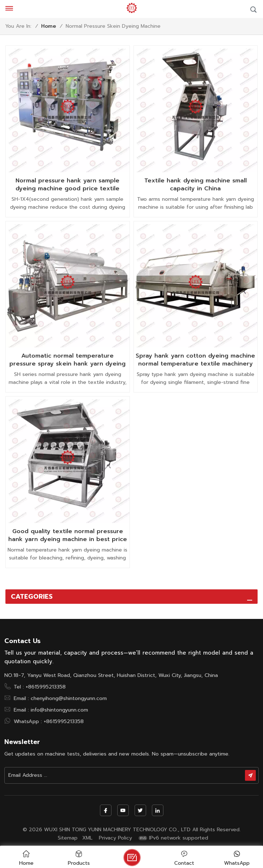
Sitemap (68, 838)
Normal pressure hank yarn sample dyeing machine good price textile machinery (67, 185)
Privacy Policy (115, 838)
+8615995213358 (46, 687)
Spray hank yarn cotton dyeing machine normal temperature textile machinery (195, 360)
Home (49, 26)
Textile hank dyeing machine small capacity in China (196, 185)
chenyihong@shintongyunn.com (69, 698)
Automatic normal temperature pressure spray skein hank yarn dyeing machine (67, 360)
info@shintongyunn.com (59, 710)
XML (87, 838)
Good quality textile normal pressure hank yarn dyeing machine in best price (68, 535)
